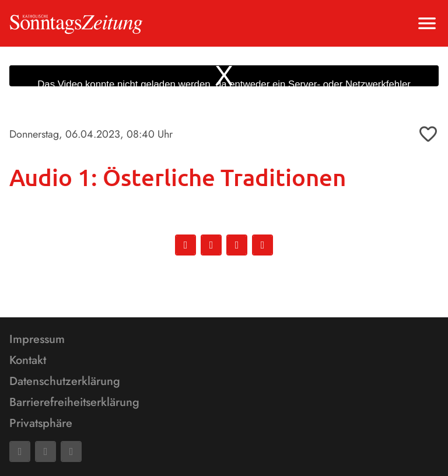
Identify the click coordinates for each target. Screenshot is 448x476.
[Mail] (45, 452)
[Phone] (71, 452)
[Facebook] (20, 452)
